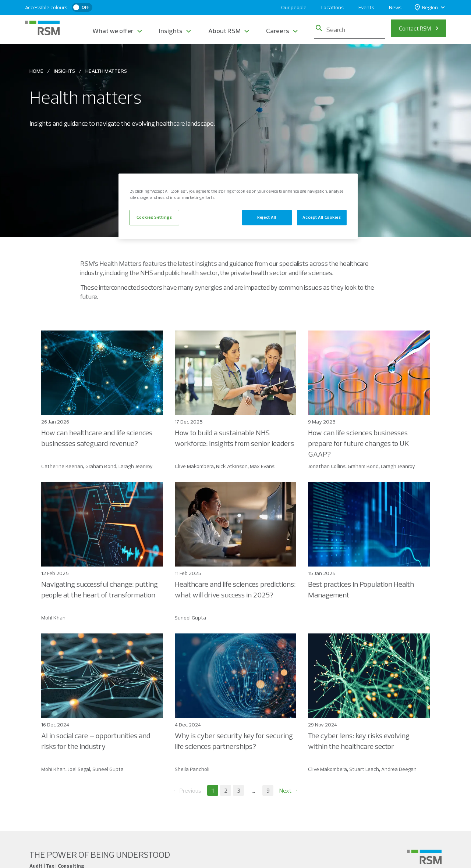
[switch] (82, 7)
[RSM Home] (42, 28)
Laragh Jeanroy (136, 466)
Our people (294, 7)
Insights (171, 31)
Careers (278, 31)
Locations (332, 7)
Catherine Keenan (62, 466)
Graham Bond (101, 466)
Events (366, 7)
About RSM (224, 31)
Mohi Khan (53, 618)
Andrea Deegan (399, 769)
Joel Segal (79, 769)
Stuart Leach (364, 769)
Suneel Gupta (190, 618)
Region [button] (426, 8)
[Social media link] (424, 857)
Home (36, 71)
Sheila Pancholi (192, 769)
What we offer (113, 31)
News (395, 7)
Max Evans (262, 466)
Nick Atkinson (232, 466)
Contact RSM (415, 28)
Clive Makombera (194, 466)
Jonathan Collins (327, 466)
